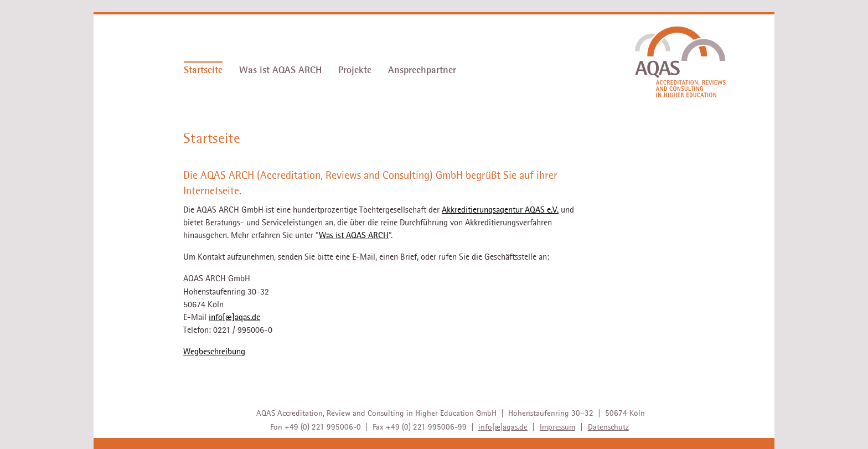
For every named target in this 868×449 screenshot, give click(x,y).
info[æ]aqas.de (234, 317)
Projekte (355, 70)
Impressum (557, 427)
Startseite (203, 70)
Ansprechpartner (422, 70)
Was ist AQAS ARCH (280, 70)
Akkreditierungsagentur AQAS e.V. (500, 210)
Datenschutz (608, 427)
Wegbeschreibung (214, 352)
